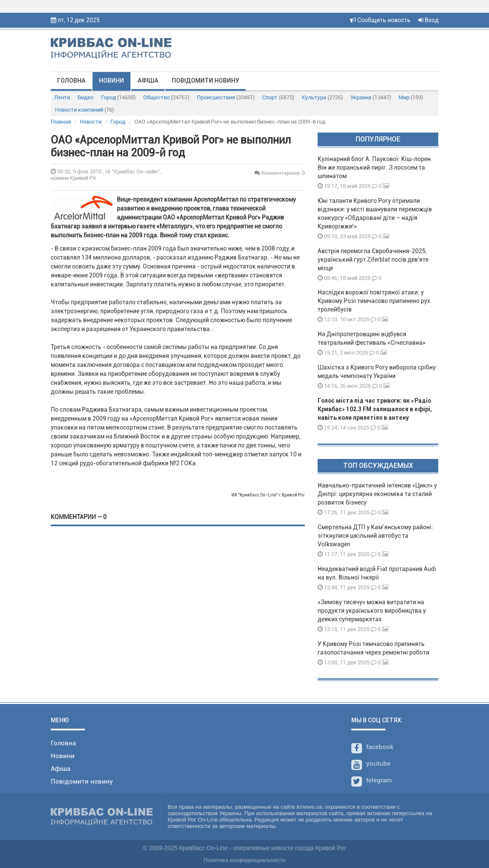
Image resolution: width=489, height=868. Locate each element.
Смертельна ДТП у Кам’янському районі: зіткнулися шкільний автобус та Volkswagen (375, 536)
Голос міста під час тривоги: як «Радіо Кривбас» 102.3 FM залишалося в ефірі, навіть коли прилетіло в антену (375, 409)
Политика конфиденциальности (245, 860)
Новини (111, 81)
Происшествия (226, 97)
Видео (85, 97)
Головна (71, 81)
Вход (428, 20)
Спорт (278, 97)
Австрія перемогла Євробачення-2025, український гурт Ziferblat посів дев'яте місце (373, 260)
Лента (62, 97)
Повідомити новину (205, 81)
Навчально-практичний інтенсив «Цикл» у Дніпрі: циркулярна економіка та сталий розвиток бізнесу (377, 494)
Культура (322, 97)
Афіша (148, 81)
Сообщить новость (380, 20)
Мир (411, 97)
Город (118, 97)
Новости (91, 122)
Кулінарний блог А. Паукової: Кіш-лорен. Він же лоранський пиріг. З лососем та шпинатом (375, 167)
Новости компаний (84, 110)
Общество (166, 97)
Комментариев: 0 (280, 173)
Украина (371, 97)
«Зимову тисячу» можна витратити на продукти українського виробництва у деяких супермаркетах (372, 611)
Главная (61, 122)
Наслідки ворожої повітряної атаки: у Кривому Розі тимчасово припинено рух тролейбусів (374, 301)
